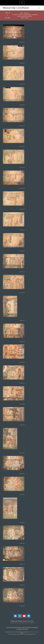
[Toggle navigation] (22, 3)
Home (12, 623)
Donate (23, 623)
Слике (21, 13)
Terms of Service (30, 623)
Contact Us (17, 623)
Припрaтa (26, 13)
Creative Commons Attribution (34, 632)
